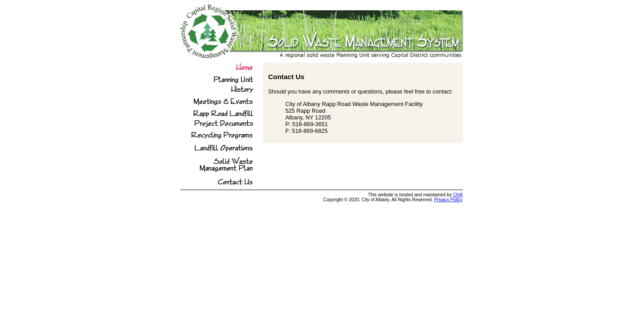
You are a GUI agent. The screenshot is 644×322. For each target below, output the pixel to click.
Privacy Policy (449, 200)
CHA (458, 195)
